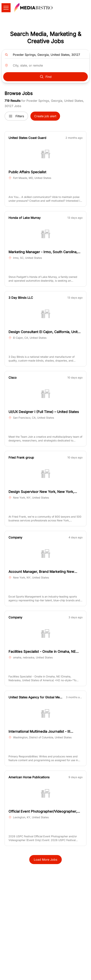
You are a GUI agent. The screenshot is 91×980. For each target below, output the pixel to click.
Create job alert (45, 116)
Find (45, 77)
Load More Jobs (45, 860)
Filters (16, 116)
